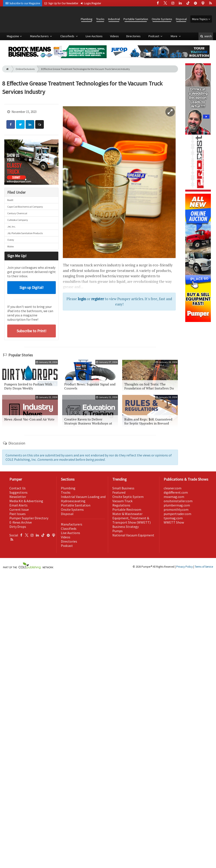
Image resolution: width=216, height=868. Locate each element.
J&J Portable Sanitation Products (25, 233)
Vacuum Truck (122, 501)
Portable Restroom (127, 509)
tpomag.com (173, 518)
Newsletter (18, 497)
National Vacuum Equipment (133, 535)
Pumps (118, 531)
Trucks (100, 19)
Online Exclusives (25, 69)
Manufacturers (40, 36)
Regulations (121, 505)
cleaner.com (173, 488)
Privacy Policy (184, 567)
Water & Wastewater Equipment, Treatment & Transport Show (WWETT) (132, 518)
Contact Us (18, 488)
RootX (10, 200)
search (206, 36)
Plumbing (87, 19)
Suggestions (18, 492)
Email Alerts (18, 505)
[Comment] (40, 124)
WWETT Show (174, 522)
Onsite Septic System (128, 497)
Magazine (13, 36)
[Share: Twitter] (20, 124)
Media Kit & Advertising (26, 501)
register (98, 299)
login (82, 299)
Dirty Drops (18, 527)
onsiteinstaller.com (178, 501)
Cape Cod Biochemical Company (25, 207)
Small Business (123, 488)
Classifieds (68, 36)
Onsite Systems (162, 19)
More (174, 36)
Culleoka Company (18, 220)
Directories (133, 36)
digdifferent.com (176, 492)
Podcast (154, 36)
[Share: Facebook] (11, 124)
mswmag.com (174, 497)
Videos (114, 36)
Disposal (181, 19)
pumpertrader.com (177, 514)
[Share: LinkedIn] (30, 124)
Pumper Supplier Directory (29, 518)
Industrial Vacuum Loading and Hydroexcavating (83, 499)
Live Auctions (94, 36)
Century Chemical (17, 213)
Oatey (11, 240)
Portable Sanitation (136, 19)
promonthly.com (176, 509)
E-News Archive (21, 522)
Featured (119, 492)
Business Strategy (126, 527)
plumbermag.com (177, 505)
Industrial (114, 19)
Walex (10, 246)
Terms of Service (204, 567)
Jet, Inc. (12, 227)
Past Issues (18, 514)
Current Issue (19, 509)
